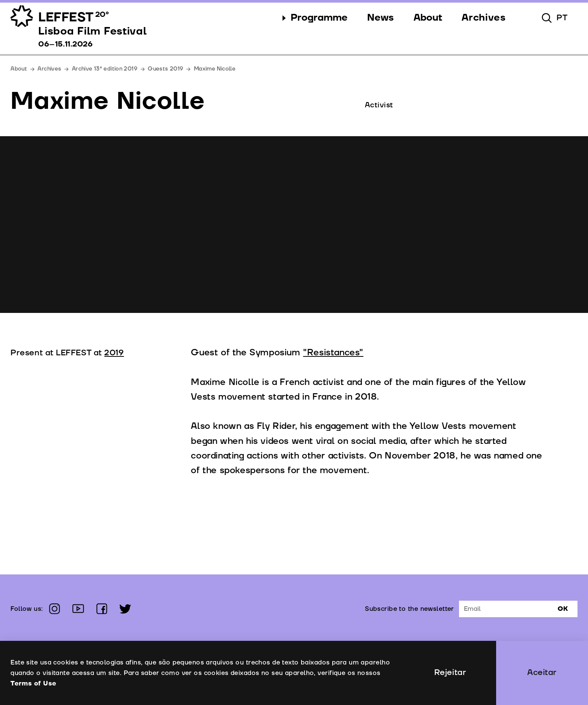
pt (562, 18)
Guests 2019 (165, 69)
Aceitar (542, 673)
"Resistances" (333, 353)
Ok (563, 609)
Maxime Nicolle (215, 69)
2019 (114, 353)
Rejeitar (450, 673)
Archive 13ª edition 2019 (105, 69)
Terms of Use (33, 683)
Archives (49, 69)
